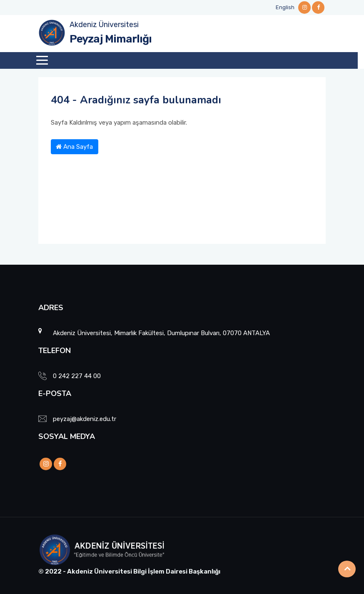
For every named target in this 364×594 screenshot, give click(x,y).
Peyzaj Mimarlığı (111, 39)
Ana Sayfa (74, 147)
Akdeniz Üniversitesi (104, 25)
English (285, 7)
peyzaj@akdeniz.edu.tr (85, 419)
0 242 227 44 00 (77, 376)
